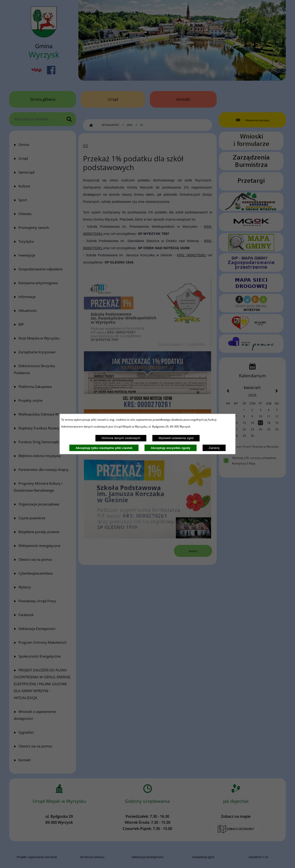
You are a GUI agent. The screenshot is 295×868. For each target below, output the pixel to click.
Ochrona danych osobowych (121, 438)
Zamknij (214, 448)
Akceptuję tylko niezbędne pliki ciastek (104, 448)
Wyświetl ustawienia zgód (176, 438)
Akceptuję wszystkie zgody (171, 448)
